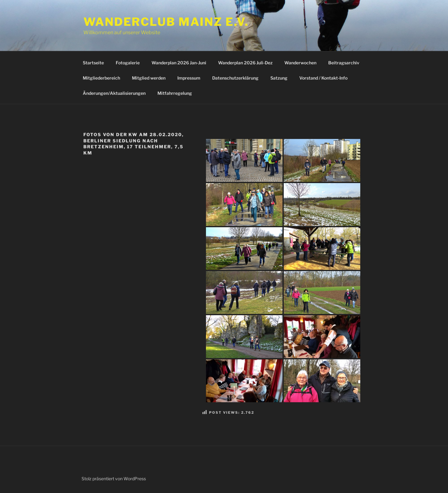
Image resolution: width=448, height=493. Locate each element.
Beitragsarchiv (344, 63)
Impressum (189, 78)
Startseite (93, 63)
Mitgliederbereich (101, 78)
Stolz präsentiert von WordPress (114, 479)
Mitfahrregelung (175, 93)
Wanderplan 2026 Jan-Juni (179, 63)
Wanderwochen (300, 63)
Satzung (279, 78)
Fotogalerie (128, 63)
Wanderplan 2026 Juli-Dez (245, 63)
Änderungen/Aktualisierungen (114, 93)
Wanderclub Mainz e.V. (166, 22)
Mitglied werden (149, 78)
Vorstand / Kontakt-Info (323, 78)
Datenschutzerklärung (235, 78)
